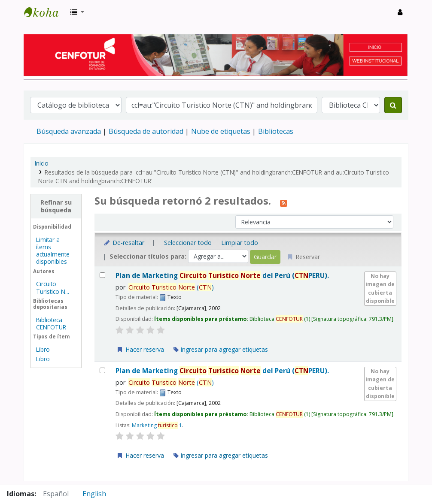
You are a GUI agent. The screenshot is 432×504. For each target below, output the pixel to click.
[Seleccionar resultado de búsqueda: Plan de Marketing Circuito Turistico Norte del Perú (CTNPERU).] (102, 275)
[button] (77, 12)
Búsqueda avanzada (69, 131)
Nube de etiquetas (221, 131)
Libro (43, 349)
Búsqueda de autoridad (146, 131)
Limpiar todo (240, 243)
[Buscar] (393, 105)
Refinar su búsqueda (56, 206)
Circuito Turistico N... (53, 287)
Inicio (42, 163)
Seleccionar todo (188, 243)
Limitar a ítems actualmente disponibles (53, 250)
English (94, 494)
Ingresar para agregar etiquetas (221, 349)
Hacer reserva (140, 349)
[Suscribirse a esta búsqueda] (284, 202)
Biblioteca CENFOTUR (51, 323)
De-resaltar (124, 243)
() (171, 287)
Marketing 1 (157, 425)
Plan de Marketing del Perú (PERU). (222, 276)
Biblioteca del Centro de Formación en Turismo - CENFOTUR (46, 12)
